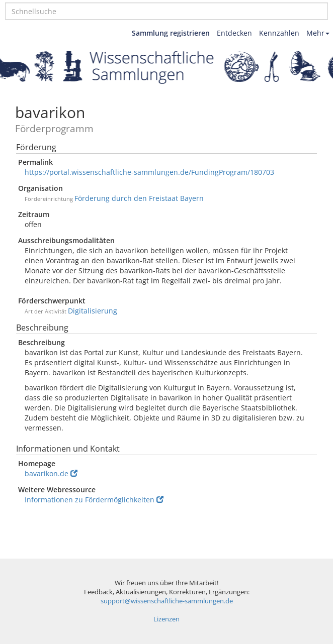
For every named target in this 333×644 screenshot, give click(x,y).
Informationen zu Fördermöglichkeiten (94, 500)
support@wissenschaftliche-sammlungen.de (167, 601)
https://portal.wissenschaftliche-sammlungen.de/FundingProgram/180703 (149, 172)
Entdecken (234, 33)
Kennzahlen (279, 33)
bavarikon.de (51, 473)
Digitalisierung (93, 311)
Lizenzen (166, 619)
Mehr (318, 33)
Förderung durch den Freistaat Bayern (139, 198)
